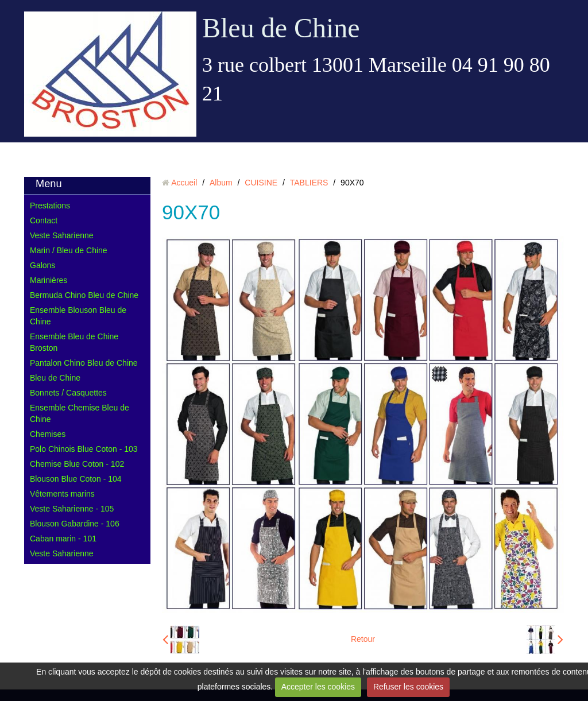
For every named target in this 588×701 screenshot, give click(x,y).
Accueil (184, 183)
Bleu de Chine (281, 28)
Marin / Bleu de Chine (69, 250)
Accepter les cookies (318, 687)
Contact (44, 220)
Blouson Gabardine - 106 (75, 524)
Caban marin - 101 (63, 539)
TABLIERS (309, 183)
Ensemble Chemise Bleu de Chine (80, 413)
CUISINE (261, 183)
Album (221, 183)
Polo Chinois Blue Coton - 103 (84, 449)
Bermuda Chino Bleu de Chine (84, 295)
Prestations (50, 206)
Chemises (48, 434)
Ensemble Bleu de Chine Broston (74, 342)
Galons (42, 265)
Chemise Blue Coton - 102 (77, 464)
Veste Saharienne (62, 235)
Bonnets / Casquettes (68, 393)
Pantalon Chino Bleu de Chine (84, 363)
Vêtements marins (62, 494)
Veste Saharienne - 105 (72, 509)
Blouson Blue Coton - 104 (76, 479)
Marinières (49, 280)
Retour (363, 639)
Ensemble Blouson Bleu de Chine (78, 316)
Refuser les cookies (408, 687)
